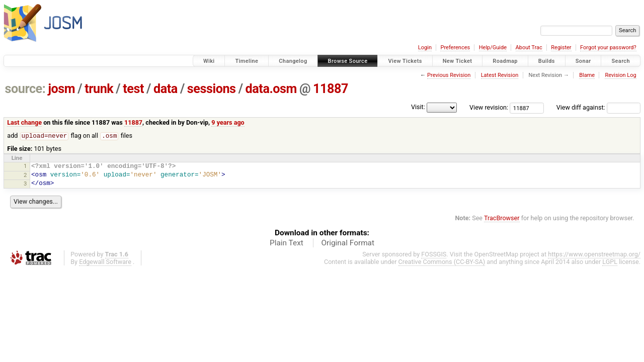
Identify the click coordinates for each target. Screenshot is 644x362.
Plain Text (287, 243)
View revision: (489, 107)
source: (25, 89)
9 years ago (228, 122)
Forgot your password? (608, 48)
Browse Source (348, 61)
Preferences (455, 48)
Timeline (247, 61)
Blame (587, 75)
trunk (99, 89)
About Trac (529, 48)
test (133, 89)
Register (561, 48)
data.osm (271, 89)
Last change (24, 122)
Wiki (209, 61)
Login (425, 48)
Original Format (348, 243)
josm (61, 89)
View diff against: (598, 107)
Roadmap (505, 61)
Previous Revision (449, 75)
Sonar (583, 61)
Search (621, 61)
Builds (547, 61)
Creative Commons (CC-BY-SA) (442, 262)
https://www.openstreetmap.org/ (594, 255)
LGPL (610, 262)
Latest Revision (500, 75)
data (166, 89)
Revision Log (620, 75)
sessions (212, 89)
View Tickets (405, 61)
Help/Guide (493, 48)
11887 (331, 89)
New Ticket (458, 61)
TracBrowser (502, 218)
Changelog (293, 61)
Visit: (418, 107)
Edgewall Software (105, 262)
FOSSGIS (434, 255)
